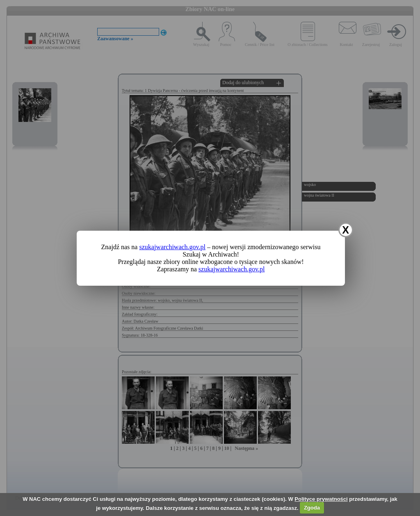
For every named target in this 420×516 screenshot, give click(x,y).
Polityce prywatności (321, 499)
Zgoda (312, 508)
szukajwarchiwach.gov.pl (172, 247)
